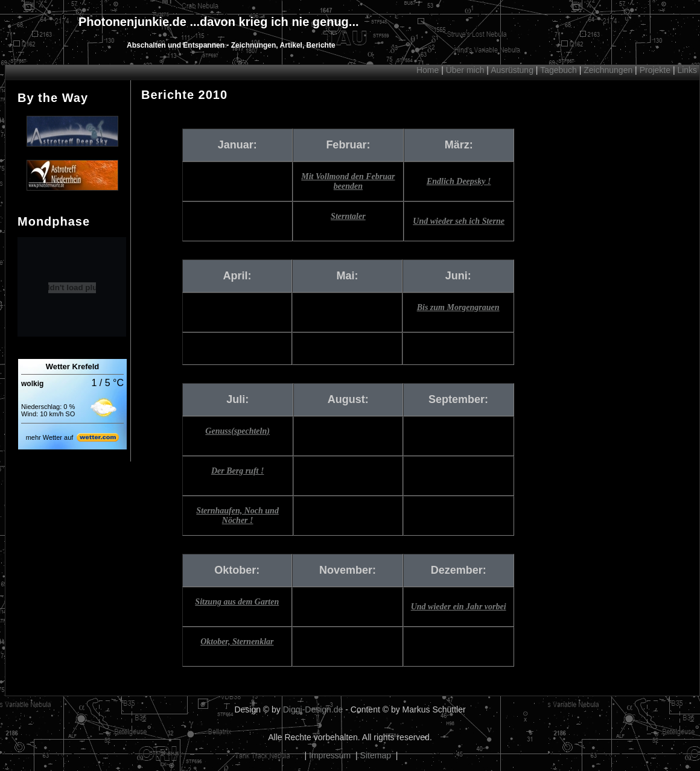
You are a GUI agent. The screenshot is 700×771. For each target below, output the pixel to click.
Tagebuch (558, 70)
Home (428, 70)
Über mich (465, 70)
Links (687, 70)
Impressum (330, 755)
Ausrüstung (512, 70)
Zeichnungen (608, 70)
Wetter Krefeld (73, 366)
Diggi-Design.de (313, 709)
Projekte (655, 70)
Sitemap (376, 755)
